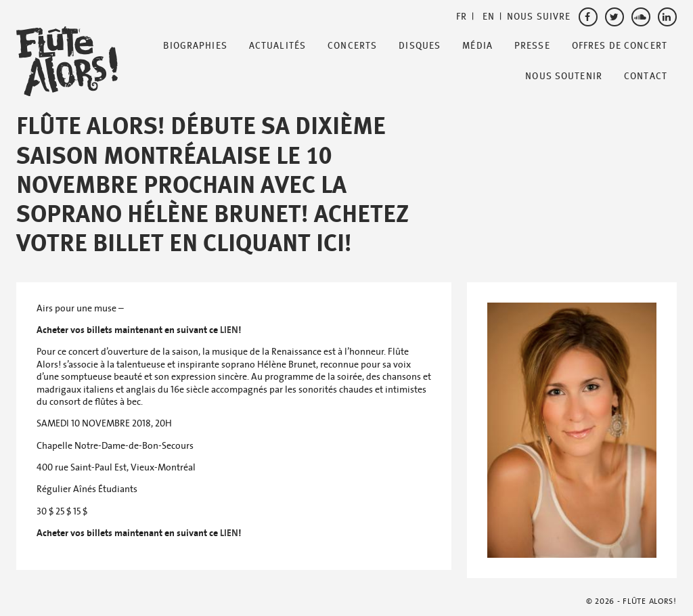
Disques (420, 46)
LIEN (229, 330)
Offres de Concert (620, 46)
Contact (646, 76)
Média (477, 46)
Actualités (277, 46)
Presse (532, 46)
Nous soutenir (564, 76)
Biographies (195, 46)
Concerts (352, 46)
